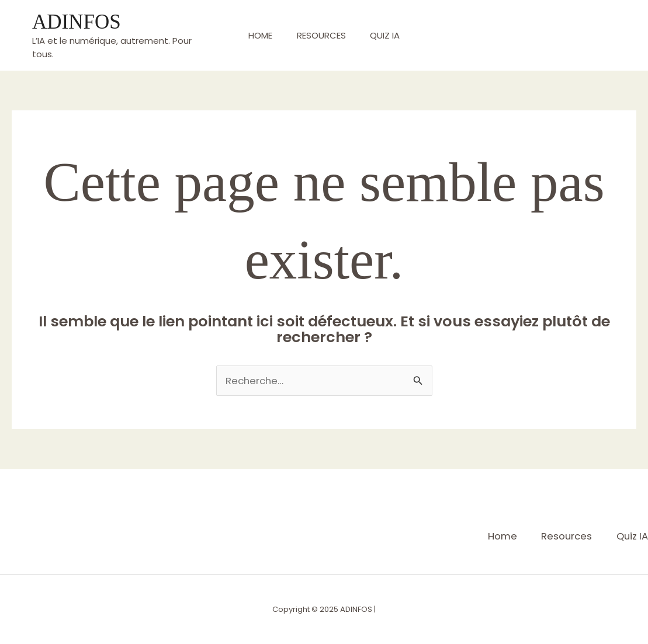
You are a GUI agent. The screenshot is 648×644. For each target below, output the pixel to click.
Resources (321, 35)
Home (256, 35)
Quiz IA (390, 35)
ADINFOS (77, 22)
